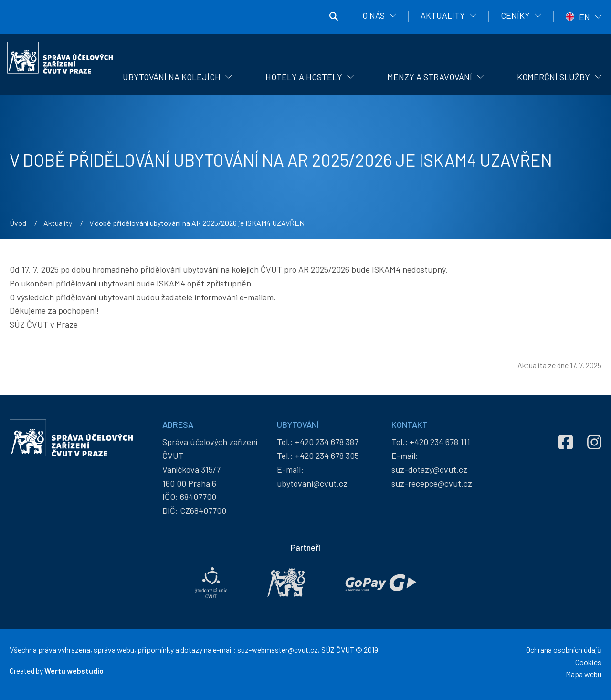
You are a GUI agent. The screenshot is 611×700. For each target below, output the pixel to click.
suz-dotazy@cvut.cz (429, 469)
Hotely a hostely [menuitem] (304, 77)
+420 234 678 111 (440, 442)
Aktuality (443, 15)
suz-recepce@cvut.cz (432, 483)
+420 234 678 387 (327, 442)
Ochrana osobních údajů (564, 650)
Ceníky (515, 15)
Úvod (18, 223)
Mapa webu (584, 674)
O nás (374, 15)
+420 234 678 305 (327, 456)
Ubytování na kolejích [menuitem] (172, 77)
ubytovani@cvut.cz (312, 483)
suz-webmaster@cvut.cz (278, 650)
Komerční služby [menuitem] (553, 77)
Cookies (588, 662)
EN (585, 17)
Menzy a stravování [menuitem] (430, 77)
